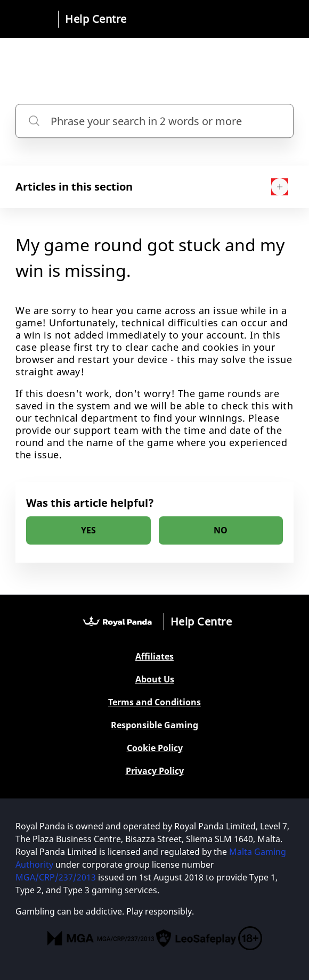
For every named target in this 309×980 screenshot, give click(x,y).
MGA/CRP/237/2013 (56, 877)
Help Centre (96, 19)
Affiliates (154, 657)
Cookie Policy (155, 748)
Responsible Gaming (154, 725)
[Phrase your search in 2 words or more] (154, 121)
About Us (155, 680)
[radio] (88, 530)
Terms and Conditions (154, 702)
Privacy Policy (155, 771)
